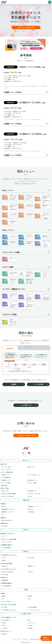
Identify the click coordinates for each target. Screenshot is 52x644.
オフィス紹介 (4, 607)
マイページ (4, 536)
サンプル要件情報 (38, 384)
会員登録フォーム (31, 566)
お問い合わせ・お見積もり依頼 (26, 27)
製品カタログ (30, 509)
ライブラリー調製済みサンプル (14, 289)
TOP (50, 643)
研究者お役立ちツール (32, 480)
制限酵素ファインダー (6, 480)
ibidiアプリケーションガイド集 (34, 494)
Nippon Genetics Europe (35, 639)
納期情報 (14, 384)
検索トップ (4, 506)
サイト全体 (30, 625)
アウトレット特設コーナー (34, 475)
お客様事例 (35, 506)
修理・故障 (30, 628)
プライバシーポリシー (16, 639)
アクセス (30, 599)
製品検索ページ (6, 475)
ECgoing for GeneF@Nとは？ (8, 572)
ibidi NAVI (30, 496)
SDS (3, 515)
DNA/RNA (10, 348)
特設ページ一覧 (5, 491)
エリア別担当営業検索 (6, 548)
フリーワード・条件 (7, 467)
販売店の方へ (26, 530)
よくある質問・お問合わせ (26, 614)
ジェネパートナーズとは (7, 542)
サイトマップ (25, 639)
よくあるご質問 (5, 575)
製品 (29, 620)
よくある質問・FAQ (26, 405)
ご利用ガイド (30, 572)
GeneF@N (4, 623)
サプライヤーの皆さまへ (7, 602)
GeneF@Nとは (5, 566)
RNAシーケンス (8, 190)
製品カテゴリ (31, 467)
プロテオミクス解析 (9, 314)
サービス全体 (4, 628)
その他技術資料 (31, 512)
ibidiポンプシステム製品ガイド (8, 496)
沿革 (3, 599)
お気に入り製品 (31, 558)
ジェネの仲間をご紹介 (9, 610)
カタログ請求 (4, 526)
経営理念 (4, 596)
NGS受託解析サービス (32, 491)
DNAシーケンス (8, 230)
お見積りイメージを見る (13, 92)
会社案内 (26, 590)
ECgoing (4, 625)
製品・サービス (26, 460)
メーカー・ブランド (7, 470)
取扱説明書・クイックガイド (8, 512)
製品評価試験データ (9, 509)
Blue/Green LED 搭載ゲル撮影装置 (9, 494)
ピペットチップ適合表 (6, 483)
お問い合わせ (4, 634)
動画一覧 (7, 520)
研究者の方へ (26, 551)
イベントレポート (34, 610)
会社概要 (30, 596)
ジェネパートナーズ (32, 623)
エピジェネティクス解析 (11, 252)
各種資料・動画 (26, 500)
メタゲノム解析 (8, 267)
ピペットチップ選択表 (32, 483)
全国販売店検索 (5, 580)
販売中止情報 (4, 486)
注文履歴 (4, 560)
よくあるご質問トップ (6, 620)
